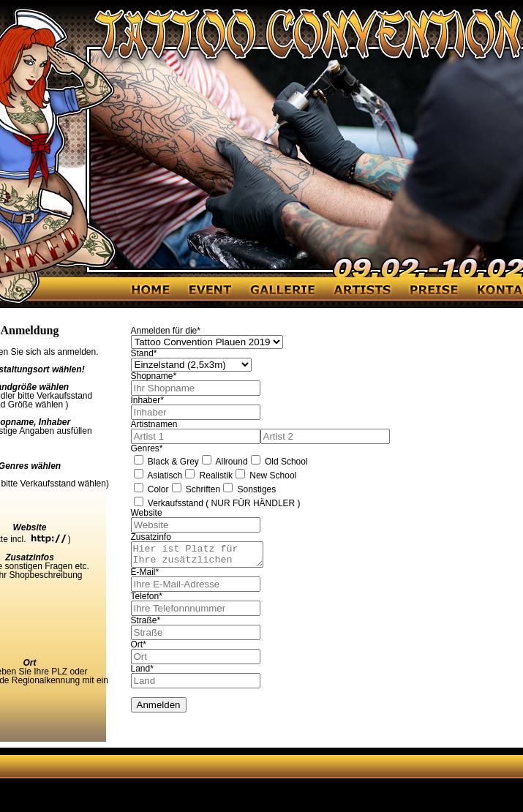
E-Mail (145, 576)
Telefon (147, 601)
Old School (279, 462)
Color (151, 489)
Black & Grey (166, 462)
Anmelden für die (166, 331)
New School (266, 475)
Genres (147, 448)
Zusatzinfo (151, 537)
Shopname (154, 376)
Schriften (196, 489)
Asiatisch (158, 475)
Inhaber (147, 400)
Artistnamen (154, 424)
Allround (225, 462)
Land (142, 673)
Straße (146, 625)
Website (147, 513)
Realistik (209, 475)
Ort (139, 649)
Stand (144, 353)
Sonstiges (249, 489)
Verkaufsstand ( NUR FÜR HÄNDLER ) (217, 503)
